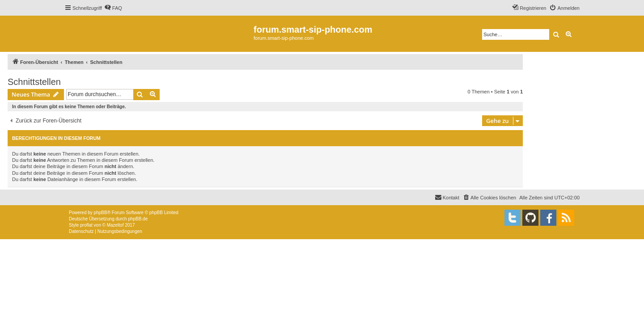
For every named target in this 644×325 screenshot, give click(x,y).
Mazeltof (115, 225)
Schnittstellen (34, 82)
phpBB (101, 213)
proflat (86, 225)
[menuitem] (113, 8)
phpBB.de (138, 219)
